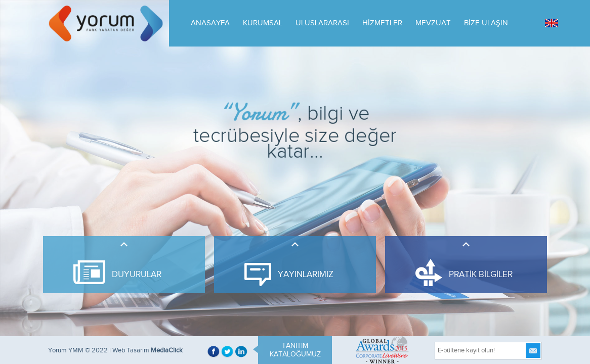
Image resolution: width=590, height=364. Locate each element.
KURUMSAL (263, 23)
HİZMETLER (382, 23)
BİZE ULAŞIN (486, 23)
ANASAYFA (210, 23)
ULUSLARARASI (322, 23)
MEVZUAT (433, 23)
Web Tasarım (131, 350)
